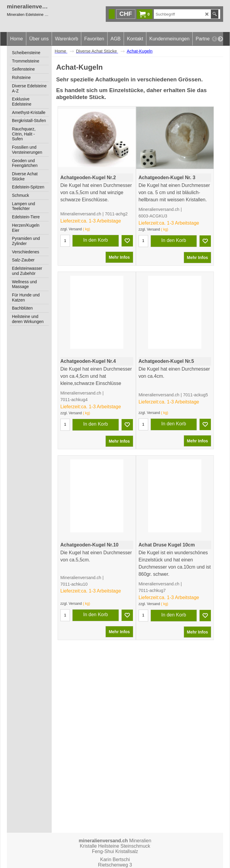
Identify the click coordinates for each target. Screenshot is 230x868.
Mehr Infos (119, 269)
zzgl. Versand (71, 241)
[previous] (214, 39)
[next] (220, 39)
